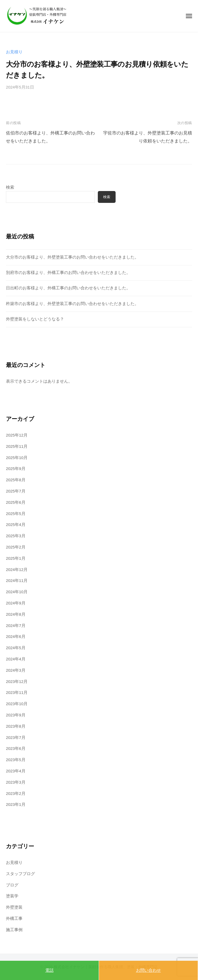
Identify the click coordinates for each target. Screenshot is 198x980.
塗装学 (12, 896)
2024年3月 (16, 670)
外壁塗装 (14, 907)
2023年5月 (16, 760)
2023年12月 (17, 682)
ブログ (12, 885)
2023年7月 (16, 738)
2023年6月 (16, 749)
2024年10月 (17, 592)
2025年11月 (17, 446)
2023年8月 (16, 726)
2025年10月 (17, 458)
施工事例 (14, 930)
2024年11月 (17, 581)
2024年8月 (16, 614)
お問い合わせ (148, 970)
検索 (10, 187)
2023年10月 (17, 704)
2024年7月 (16, 626)
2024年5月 (16, 648)
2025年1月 (16, 558)
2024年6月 (16, 637)
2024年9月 (16, 603)
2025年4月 (16, 525)
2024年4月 (16, 659)
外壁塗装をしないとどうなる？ (35, 319)
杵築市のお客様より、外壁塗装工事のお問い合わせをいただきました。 (72, 304)
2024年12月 (17, 570)
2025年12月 (17, 435)
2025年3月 (16, 536)
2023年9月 (16, 715)
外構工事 (14, 919)
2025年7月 (16, 491)
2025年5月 (16, 514)
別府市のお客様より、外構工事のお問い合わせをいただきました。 (68, 273)
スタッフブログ (20, 874)
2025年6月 (16, 502)
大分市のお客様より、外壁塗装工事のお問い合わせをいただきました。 (72, 257)
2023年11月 (17, 693)
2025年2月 (16, 547)
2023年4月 (16, 771)
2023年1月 (16, 805)
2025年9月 (16, 469)
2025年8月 (16, 480)
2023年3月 (16, 782)
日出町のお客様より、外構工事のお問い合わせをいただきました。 (68, 288)
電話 (49, 970)
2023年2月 (16, 794)
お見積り (14, 52)
